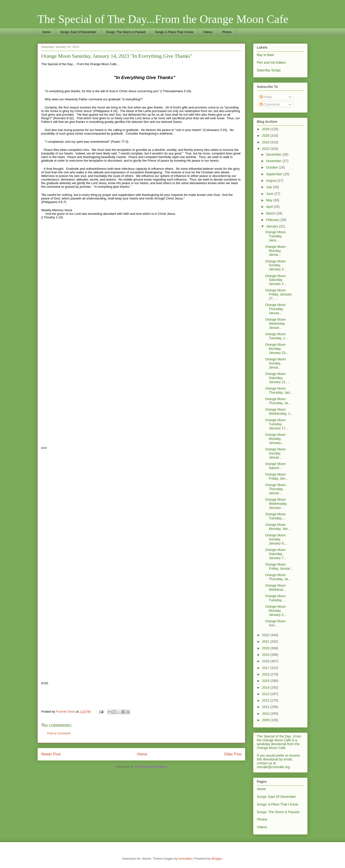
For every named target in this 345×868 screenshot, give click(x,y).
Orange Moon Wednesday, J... (279, 411)
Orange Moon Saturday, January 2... (276, 280)
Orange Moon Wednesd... (276, 587)
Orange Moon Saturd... (276, 466)
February (273, 220)
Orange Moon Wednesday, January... (276, 504)
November (274, 161)
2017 (266, 668)
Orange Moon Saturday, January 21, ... (278, 378)
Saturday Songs (269, 70)
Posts (266, 97)
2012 (266, 700)
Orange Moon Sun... (276, 623)
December (274, 154)
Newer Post (51, 754)
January (272, 226)
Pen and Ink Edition (271, 62)
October (272, 167)
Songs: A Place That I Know (174, 32)
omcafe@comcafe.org (273, 767)
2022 (266, 635)
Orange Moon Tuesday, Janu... (276, 236)
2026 (266, 129)
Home (47, 32)
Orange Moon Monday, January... (276, 439)
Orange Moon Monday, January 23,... (277, 349)
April (270, 207)
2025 (266, 136)
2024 (266, 142)
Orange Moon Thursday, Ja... (278, 401)
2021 (266, 641)
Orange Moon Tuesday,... (276, 516)
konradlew (186, 859)
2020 (266, 648)
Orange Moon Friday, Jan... (277, 476)
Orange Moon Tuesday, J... (276, 336)
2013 (266, 694)
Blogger (217, 859)
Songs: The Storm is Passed (126, 32)
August (272, 181)
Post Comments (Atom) (151, 767)
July (269, 187)
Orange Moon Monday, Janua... (276, 251)
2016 (266, 674)
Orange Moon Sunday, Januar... (276, 453)
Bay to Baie (265, 55)
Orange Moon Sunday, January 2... (276, 265)
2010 (266, 714)
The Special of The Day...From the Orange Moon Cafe (163, 19)
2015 (266, 681)
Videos (208, 32)
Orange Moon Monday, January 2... (276, 611)
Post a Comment (59, 733)
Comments (270, 104)
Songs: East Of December (78, 32)
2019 (266, 655)
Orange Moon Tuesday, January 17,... (277, 424)
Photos (227, 32)
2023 (266, 149)
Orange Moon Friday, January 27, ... (278, 294)
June (270, 194)
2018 (266, 661)
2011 (266, 707)
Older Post (233, 754)
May (270, 200)
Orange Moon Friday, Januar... (279, 566)
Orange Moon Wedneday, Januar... (276, 323)
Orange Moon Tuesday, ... (276, 598)
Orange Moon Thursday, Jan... (279, 390)
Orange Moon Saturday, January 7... (276, 554)
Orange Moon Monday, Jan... (278, 527)
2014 (266, 687)
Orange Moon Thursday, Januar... (276, 309)
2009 (266, 720)
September (275, 174)
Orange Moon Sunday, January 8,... (276, 539)
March (271, 213)
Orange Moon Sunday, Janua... (276, 363)
